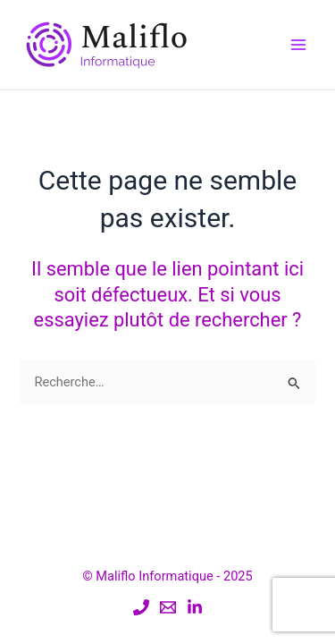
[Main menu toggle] (298, 45)
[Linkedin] (195, 607)
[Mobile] (141, 607)
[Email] (168, 607)
